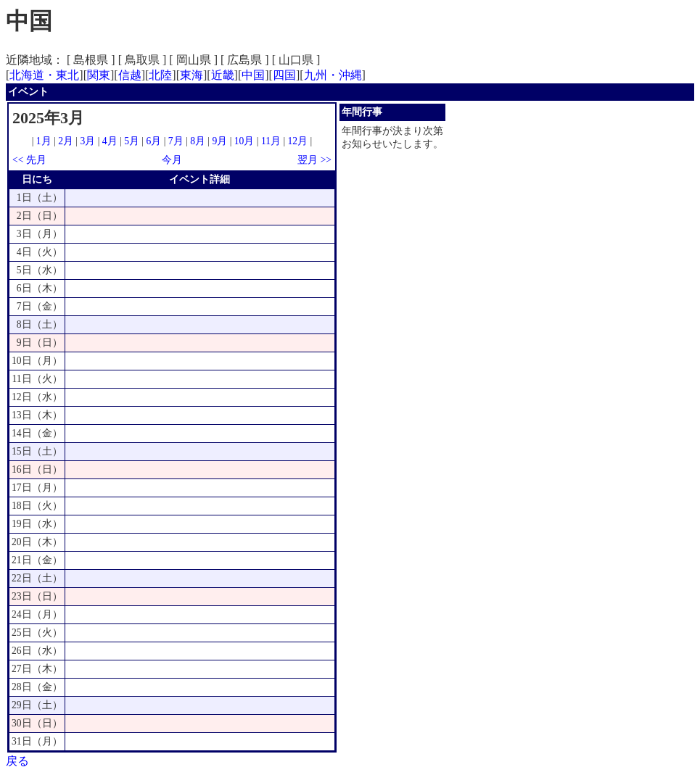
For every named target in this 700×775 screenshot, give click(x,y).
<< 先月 (29, 160)
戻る (17, 761)
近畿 (223, 75)
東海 (192, 75)
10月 (244, 141)
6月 (153, 141)
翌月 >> (314, 160)
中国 (253, 75)
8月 (198, 141)
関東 (99, 75)
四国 (284, 75)
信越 (130, 75)
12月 (298, 141)
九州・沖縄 (333, 75)
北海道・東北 (44, 75)
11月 (271, 141)
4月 (110, 141)
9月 (219, 141)
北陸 (160, 75)
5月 (132, 141)
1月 (44, 141)
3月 (88, 141)
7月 (176, 141)
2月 (66, 141)
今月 (172, 160)
